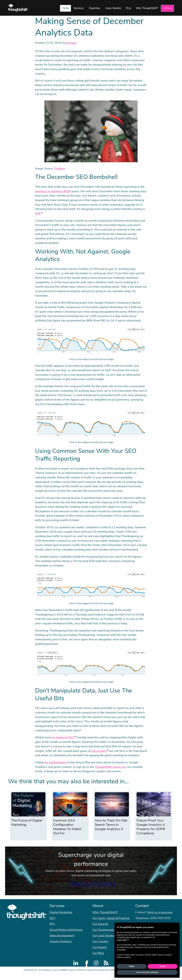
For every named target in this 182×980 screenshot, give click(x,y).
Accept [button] (162, 966)
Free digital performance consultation (91, 887)
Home (66, 8)
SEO (52, 924)
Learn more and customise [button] (147, 972)
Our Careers (100, 947)
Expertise (95, 8)
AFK (38, 214)
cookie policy (122, 940)
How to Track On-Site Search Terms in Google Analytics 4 (111, 825)
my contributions (55, 762)
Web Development (62, 942)
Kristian (71, 43)
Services (79, 8)
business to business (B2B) (53, 191)
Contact (168, 8)
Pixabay (60, 169)
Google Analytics (61, 947)
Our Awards (100, 930)
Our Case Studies (104, 942)
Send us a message (160, 918)
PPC (52, 930)
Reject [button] (132, 966)
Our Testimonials (103, 936)
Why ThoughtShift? (147, 8)
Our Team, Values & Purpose (111, 924)
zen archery (99, 751)
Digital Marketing (61, 918)
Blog (128, 8)
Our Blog (98, 959)
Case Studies (113, 8)
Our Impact (100, 953)
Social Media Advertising (66, 936)
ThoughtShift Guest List (110, 767)
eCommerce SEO (63, 737)
